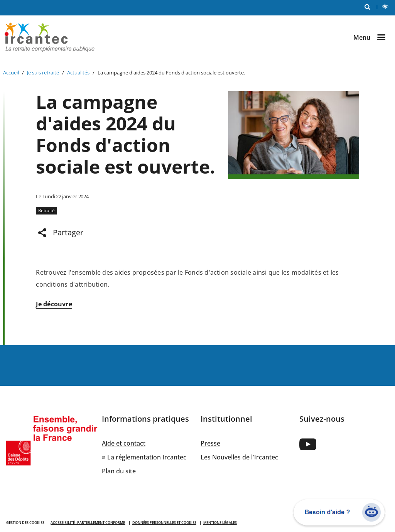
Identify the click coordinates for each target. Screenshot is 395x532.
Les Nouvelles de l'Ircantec (239, 457)
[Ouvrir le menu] (373, 37)
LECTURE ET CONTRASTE (387, 8)
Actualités (78, 73)
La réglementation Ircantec (147, 457)
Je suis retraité (43, 73)
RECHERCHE (369, 6)
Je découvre (54, 304)
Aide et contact (124, 443)
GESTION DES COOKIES (25, 523)
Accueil (11, 73)
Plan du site (119, 471)
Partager (68, 232)
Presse (210, 443)
